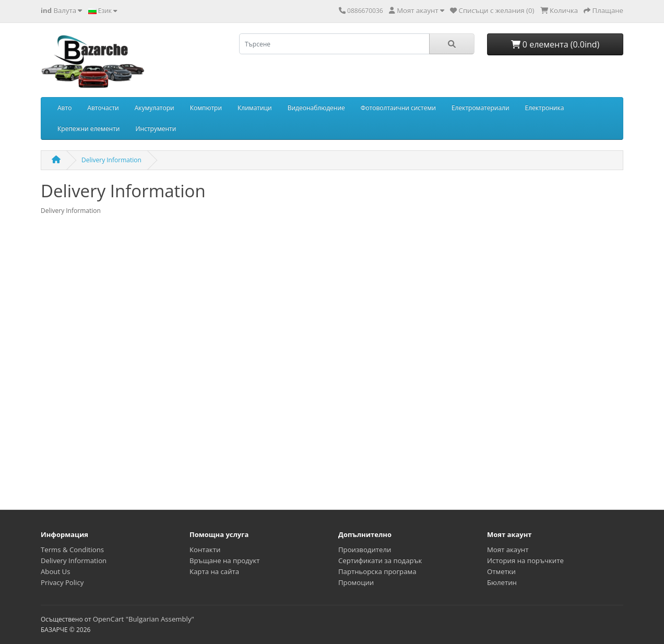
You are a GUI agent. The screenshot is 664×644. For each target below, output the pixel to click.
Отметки (501, 571)
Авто (64, 108)
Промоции (356, 582)
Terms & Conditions (72, 550)
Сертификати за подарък (380, 560)
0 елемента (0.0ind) (555, 44)
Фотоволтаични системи (398, 108)
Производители (365, 550)
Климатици (255, 108)
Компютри (206, 108)
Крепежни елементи (89, 129)
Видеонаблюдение (316, 108)
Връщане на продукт (224, 560)
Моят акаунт (508, 550)
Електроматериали (481, 108)
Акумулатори (155, 108)
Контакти (205, 550)
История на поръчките (525, 560)
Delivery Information (111, 160)
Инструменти (156, 129)
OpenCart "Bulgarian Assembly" (144, 619)
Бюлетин (502, 582)
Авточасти (103, 108)
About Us (55, 571)
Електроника (545, 108)
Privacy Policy (62, 582)
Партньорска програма (377, 571)
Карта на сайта (214, 571)
